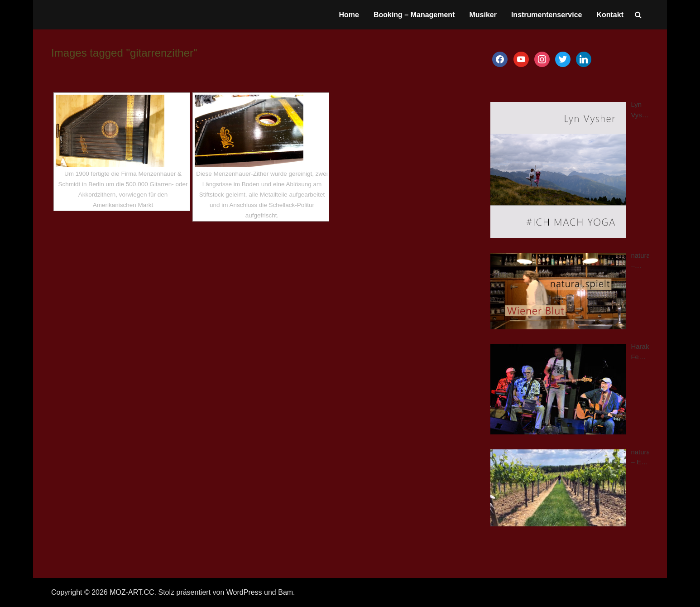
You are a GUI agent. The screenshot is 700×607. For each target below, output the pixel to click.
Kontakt (610, 15)
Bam (285, 592)
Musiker (483, 15)
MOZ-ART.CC (132, 592)
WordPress (244, 592)
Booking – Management (414, 15)
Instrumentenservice (547, 15)
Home (349, 15)
